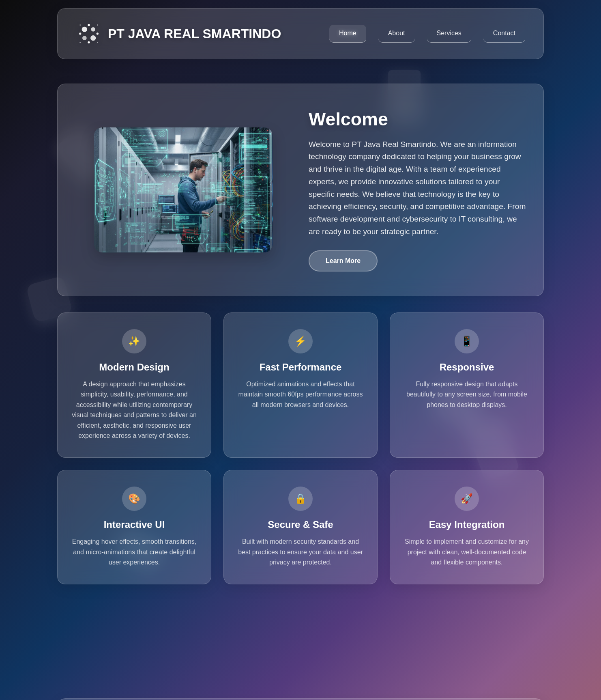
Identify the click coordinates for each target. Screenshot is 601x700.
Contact (504, 33)
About (397, 33)
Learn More (343, 261)
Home (348, 33)
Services (449, 33)
